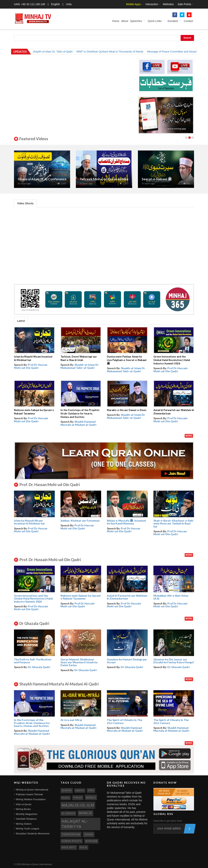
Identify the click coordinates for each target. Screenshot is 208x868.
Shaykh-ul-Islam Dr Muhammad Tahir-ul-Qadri (80, 366)
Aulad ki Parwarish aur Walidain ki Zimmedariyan (127, 597)
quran (67, 790)
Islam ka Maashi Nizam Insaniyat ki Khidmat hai (29, 522)
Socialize (173, 21)
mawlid (86, 813)
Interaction (152, 4)
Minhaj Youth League (27, 829)
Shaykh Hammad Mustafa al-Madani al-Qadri (78, 423)
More (189, 436)
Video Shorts (25, 203)
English (56, 4)
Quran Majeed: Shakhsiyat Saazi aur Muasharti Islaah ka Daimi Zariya (79, 662)
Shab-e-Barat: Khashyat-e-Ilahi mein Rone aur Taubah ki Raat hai (173, 523)
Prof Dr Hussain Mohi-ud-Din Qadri (170, 370)
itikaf (78, 798)
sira (91, 790)
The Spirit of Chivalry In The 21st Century (124, 721)
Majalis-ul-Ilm (78, 805)
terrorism (71, 834)
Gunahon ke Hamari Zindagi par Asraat (127, 661)
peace (66, 798)
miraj (91, 797)
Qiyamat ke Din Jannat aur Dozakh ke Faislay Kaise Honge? (174, 661)
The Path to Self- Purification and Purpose (33, 661)
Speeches (136, 21)
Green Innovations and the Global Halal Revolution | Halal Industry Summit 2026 (172, 360)
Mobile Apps (133, 4)
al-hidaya (68, 813)
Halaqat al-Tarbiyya (75, 824)
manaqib (91, 841)
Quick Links (155, 21)
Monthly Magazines (27, 814)
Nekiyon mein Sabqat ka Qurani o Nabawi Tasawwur (81, 597)
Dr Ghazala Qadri (39, 667)
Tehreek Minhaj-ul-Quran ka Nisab (105, 179)
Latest (21, 321)
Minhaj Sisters (24, 824)
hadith (80, 790)
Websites (168, 4)
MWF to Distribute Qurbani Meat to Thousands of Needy (116, 52)
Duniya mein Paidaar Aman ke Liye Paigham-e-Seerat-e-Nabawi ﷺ (127, 360)
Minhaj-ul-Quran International (32, 790)
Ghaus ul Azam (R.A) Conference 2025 (46, 179)
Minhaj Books (23, 809)
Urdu (69, 4)
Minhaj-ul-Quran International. (37, 864)
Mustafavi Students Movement (33, 834)
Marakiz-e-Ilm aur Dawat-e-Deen (127, 410)
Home (116, 21)
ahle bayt (69, 847)
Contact (188, 21)
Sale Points (184, 4)
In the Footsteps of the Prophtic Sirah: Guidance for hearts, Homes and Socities (80, 413)
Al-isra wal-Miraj (71, 720)
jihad (89, 834)
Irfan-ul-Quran (24, 804)
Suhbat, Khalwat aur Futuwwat (80, 521)
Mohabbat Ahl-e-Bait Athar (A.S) (171, 597)
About (125, 21)
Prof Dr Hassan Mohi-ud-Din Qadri (31, 366)
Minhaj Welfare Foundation (31, 799)
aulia (84, 847)
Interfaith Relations (26, 819)
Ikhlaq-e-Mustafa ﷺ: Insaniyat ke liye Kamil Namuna (127, 522)
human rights (72, 841)
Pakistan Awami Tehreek (29, 794)
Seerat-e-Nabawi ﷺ (157, 179)
